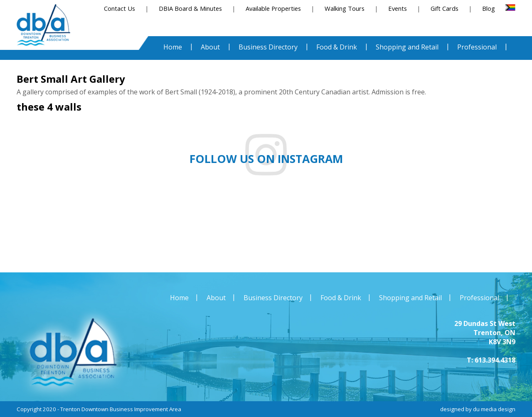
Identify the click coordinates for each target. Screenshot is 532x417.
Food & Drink (341, 298)
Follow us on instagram (266, 159)
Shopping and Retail (410, 298)
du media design (494, 409)
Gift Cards (445, 8)
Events (398, 8)
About (216, 298)
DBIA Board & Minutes (190, 8)
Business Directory (273, 298)
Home (179, 298)
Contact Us (119, 8)
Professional (479, 298)
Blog (489, 8)
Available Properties (273, 8)
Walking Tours (345, 8)
